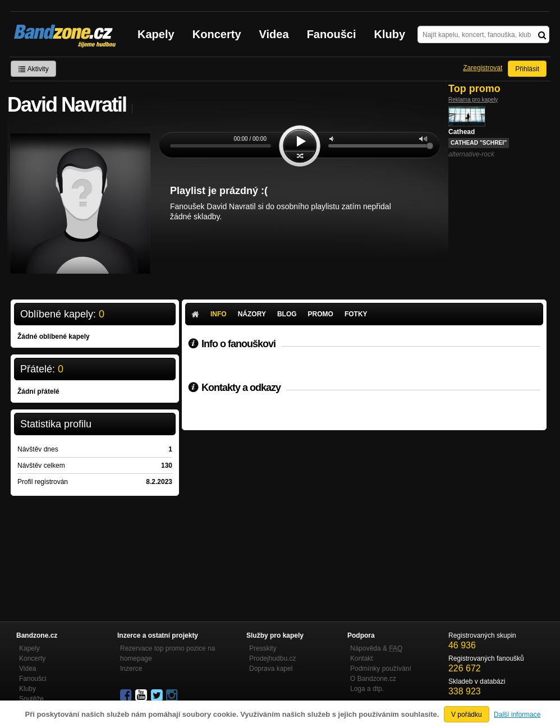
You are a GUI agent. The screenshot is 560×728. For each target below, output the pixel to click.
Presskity (263, 648)
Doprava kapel (271, 669)
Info (219, 314)
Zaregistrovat (483, 68)
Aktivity (33, 69)
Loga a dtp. (367, 689)
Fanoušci (332, 34)
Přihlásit (527, 69)
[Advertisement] (364, 514)
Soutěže (31, 699)
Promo (321, 314)
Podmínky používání (381, 669)
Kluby (390, 34)
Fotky (356, 314)
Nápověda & (376, 648)
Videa (274, 34)
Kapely (156, 34)
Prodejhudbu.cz (272, 658)
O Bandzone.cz (373, 679)
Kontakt (362, 658)
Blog (287, 314)
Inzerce (131, 669)
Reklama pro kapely (473, 100)
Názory (252, 314)
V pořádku (467, 715)
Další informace (517, 715)
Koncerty (217, 34)
